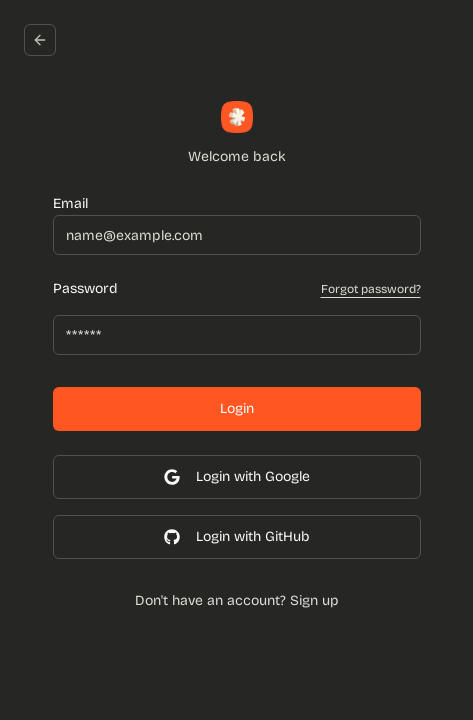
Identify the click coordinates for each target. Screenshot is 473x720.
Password (85, 289)
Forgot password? (371, 289)
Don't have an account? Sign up (237, 600)
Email (70, 203)
